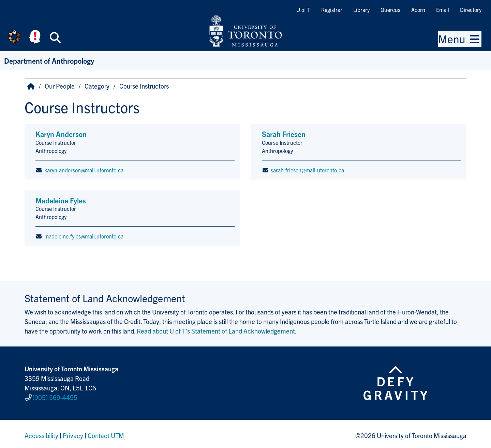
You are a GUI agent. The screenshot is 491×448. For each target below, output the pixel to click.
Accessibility (41, 432)
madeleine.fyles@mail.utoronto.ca (84, 236)
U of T (303, 10)
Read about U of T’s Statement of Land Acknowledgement (216, 331)
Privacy (73, 432)
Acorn (418, 10)
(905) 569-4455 (55, 396)
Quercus (390, 10)
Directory (471, 10)
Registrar (332, 10)
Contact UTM (106, 432)
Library (361, 10)
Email (443, 10)
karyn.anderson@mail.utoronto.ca (84, 170)
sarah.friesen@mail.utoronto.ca (307, 170)
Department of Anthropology (49, 60)
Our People (60, 86)
